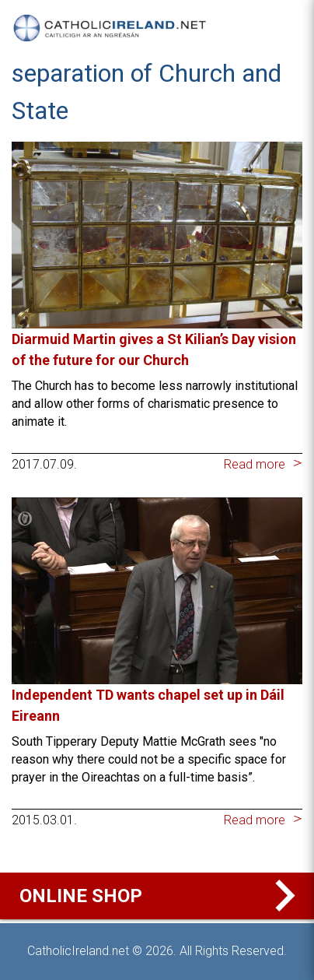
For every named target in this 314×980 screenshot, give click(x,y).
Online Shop (161, 896)
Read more (255, 464)
